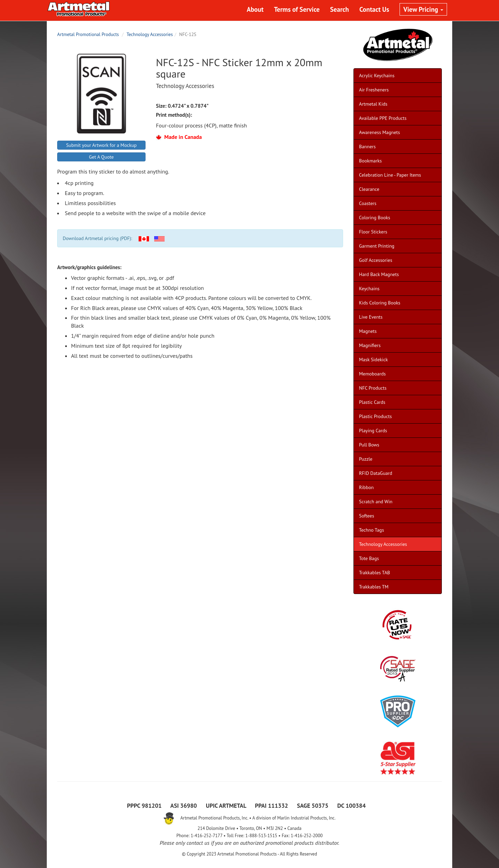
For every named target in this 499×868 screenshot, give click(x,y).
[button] (144, 238)
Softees (367, 516)
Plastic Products (375, 416)
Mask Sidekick (373, 360)
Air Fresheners (374, 90)
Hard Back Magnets (379, 274)
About (255, 9)
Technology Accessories (150, 34)
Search (340, 9)
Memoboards (372, 374)
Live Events (371, 317)
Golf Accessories (376, 260)
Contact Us (374, 9)
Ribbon (366, 487)
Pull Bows (369, 445)
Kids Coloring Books (380, 303)
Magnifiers (370, 345)
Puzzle (366, 459)
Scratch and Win (376, 502)
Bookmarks (370, 161)
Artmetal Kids (373, 104)
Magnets (368, 331)
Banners (367, 147)
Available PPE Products (383, 118)
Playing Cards (373, 431)
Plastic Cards (372, 402)
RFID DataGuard (376, 473)
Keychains (369, 289)
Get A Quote (101, 157)
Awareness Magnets (379, 132)
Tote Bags (369, 558)
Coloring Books (375, 218)
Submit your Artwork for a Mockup (102, 145)
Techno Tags (371, 530)
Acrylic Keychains (377, 76)
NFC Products (373, 388)
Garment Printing (377, 246)
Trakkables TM (374, 587)
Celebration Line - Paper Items (390, 175)
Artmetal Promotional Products (88, 34)
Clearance (369, 189)
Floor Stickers (373, 232)
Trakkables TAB (375, 573)
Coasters (368, 203)
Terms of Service (297, 9)
